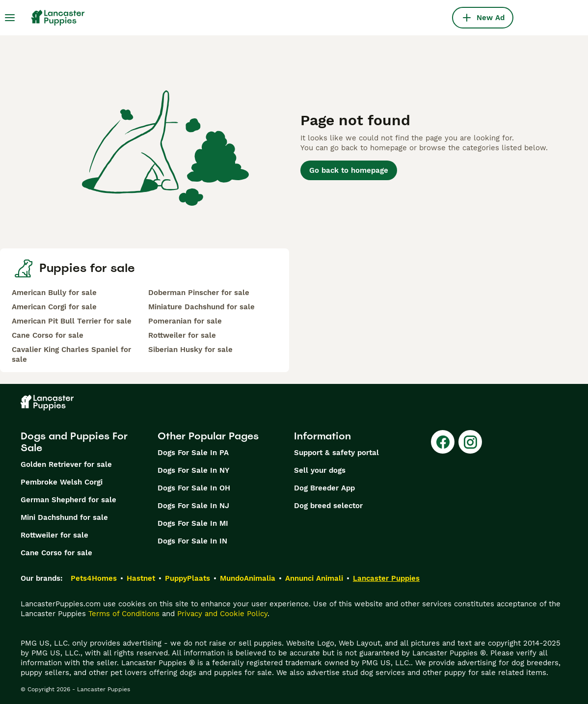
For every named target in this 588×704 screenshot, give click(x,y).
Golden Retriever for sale (66, 464)
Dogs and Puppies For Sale (74, 442)
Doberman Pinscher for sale (199, 293)
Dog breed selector (328, 506)
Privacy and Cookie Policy (222, 614)
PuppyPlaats (187, 578)
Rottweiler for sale (182, 335)
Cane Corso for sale (48, 335)
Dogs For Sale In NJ (193, 506)
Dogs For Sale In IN (192, 541)
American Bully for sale (54, 293)
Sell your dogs (320, 470)
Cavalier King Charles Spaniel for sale (71, 354)
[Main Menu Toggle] (10, 18)
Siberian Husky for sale (190, 350)
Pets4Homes (94, 578)
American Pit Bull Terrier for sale (72, 321)
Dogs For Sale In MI (193, 523)
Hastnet (141, 578)
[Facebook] (443, 442)
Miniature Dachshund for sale (201, 307)
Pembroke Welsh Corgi (62, 482)
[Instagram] (470, 442)
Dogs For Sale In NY (193, 470)
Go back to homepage (349, 170)
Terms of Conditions (124, 614)
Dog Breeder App (324, 488)
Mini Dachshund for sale (64, 517)
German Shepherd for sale (68, 500)
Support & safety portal (336, 453)
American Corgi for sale (54, 307)
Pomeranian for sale (185, 321)
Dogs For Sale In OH (194, 488)
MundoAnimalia (248, 578)
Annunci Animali (314, 578)
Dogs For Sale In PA (193, 453)
